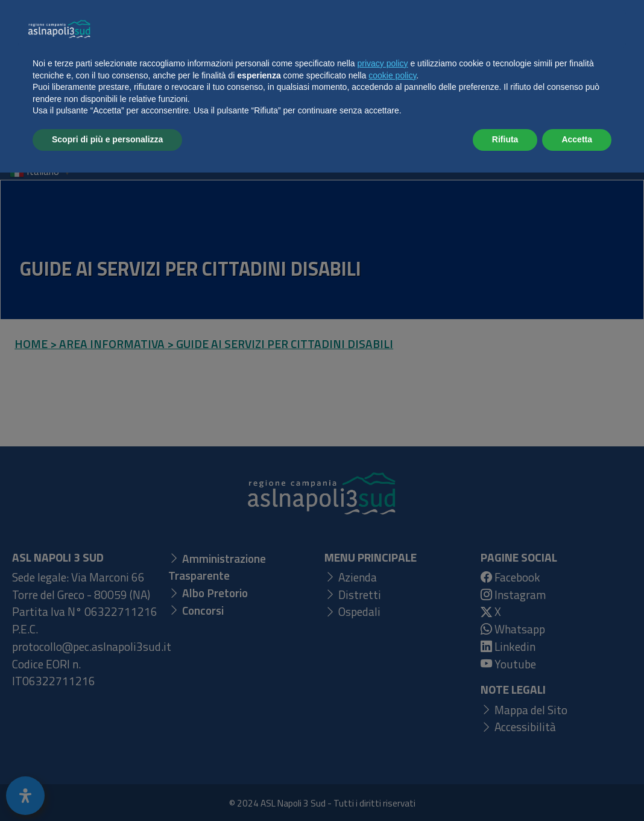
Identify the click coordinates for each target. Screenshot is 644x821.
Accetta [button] (577, 788)
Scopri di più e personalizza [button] (107, 788)
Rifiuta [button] (505, 788)
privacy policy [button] (383, 712)
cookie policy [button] (392, 724)
